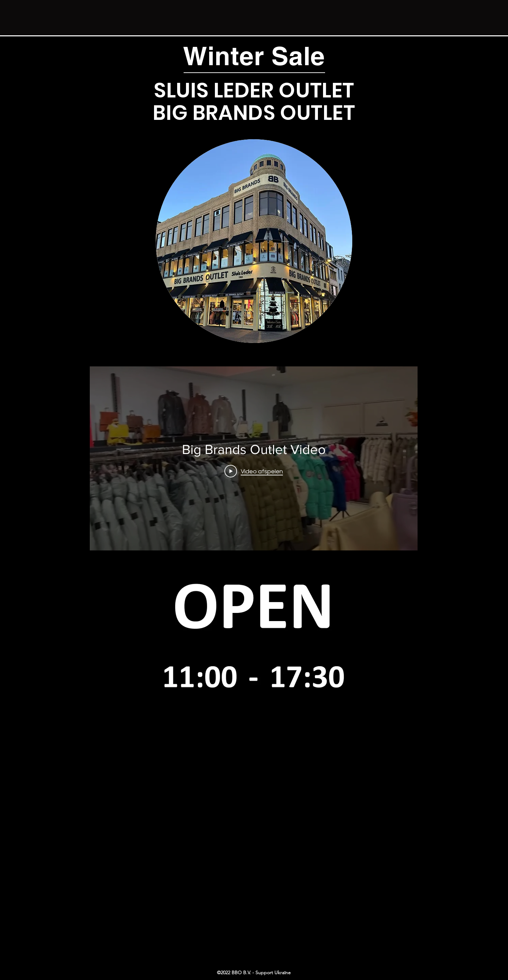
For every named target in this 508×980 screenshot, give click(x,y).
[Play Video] (254, 471)
